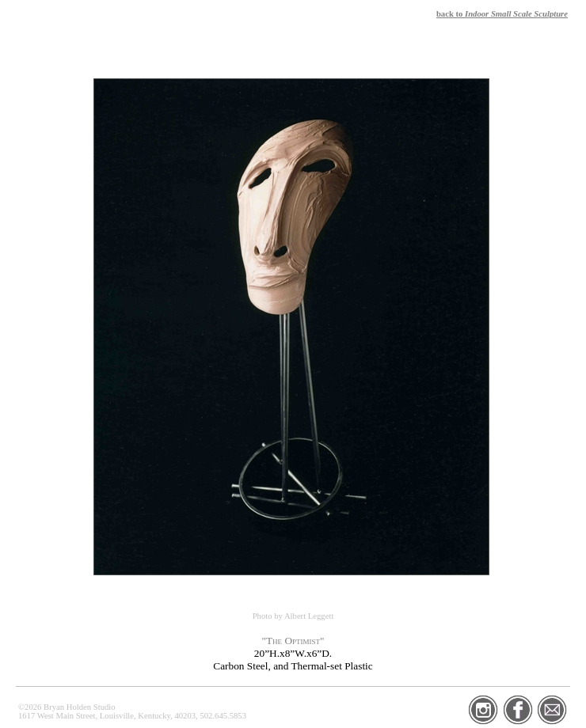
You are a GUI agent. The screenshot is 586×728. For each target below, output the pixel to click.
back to (502, 14)
